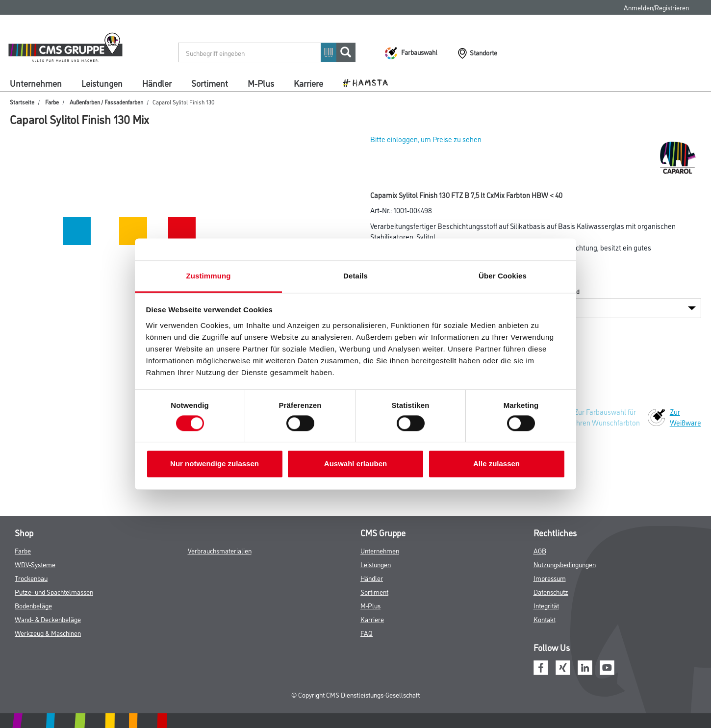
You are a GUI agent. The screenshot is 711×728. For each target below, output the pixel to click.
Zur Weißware (686, 417)
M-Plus (261, 83)
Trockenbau (31, 578)
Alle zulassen (496, 464)
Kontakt (545, 619)
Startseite (22, 102)
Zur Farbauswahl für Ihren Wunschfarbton (607, 417)
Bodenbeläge (33, 605)
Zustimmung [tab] (209, 276)
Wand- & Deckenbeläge (48, 619)
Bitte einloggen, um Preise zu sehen (426, 139)
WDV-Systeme (35, 564)
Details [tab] (355, 276)
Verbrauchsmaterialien (220, 550)
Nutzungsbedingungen (565, 564)
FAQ (367, 633)
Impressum (550, 578)
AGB (540, 550)
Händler (157, 83)
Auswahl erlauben (355, 464)
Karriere (308, 83)
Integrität (546, 605)
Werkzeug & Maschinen (48, 633)
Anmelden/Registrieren (656, 7)
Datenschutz (551, 591)
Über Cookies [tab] (503, 276)
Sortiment (210, 83)
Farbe (52, 102)
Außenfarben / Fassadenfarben (106, 102)
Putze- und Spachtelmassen (54, 591)
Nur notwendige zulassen (215, 464)
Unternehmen (36, 83)
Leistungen (102, 83)
